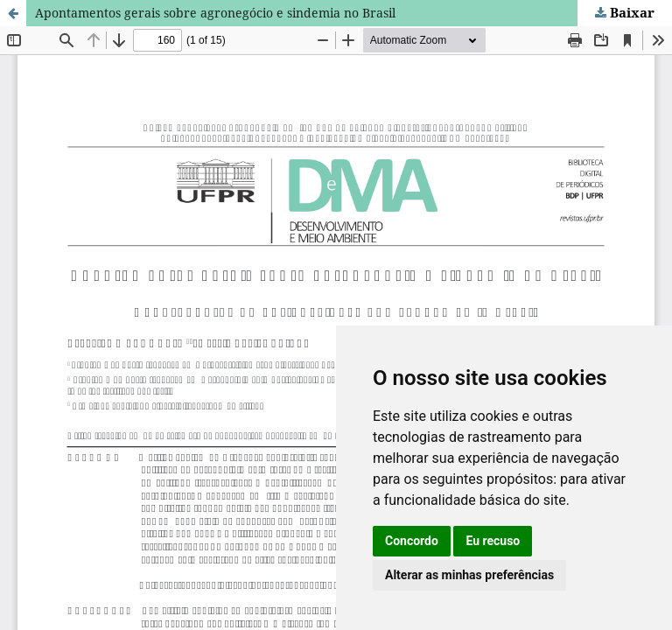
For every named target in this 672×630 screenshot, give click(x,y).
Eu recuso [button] (493, 541)
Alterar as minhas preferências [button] (469, 575)
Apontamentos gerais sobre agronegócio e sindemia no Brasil (215, 13)
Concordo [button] (412, 541)
